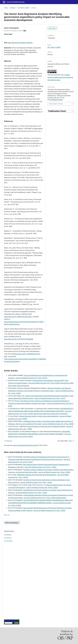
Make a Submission (12, 523)
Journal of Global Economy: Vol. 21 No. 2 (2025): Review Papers (45, 498)
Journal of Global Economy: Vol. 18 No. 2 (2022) (42, 487)
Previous (9, 441)
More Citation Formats (56, 104)
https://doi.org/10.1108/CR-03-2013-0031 (18, 317)
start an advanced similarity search (25, 445)
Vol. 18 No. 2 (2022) (23, 8)
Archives (13, 8)
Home (6, 8)
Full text (53, 28)
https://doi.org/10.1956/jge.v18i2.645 (20, 43)
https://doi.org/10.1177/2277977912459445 (19, 339)
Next (70, 441)
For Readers (8, 535)
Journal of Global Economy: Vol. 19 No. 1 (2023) (31, 493)
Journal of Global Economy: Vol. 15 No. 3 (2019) (32, 378)
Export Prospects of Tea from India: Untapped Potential (46, 426)
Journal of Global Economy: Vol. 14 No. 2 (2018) (58, 424)
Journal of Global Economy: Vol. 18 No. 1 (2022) (40, 467)
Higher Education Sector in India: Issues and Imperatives (39, 416)
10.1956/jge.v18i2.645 (56, 100)
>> (9, 515)
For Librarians (8, 541)
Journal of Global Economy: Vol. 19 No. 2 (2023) (54, 472)
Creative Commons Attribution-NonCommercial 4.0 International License (60, 77)
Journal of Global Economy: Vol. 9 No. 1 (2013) (50, 398)
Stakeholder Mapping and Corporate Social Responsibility (37, 475)
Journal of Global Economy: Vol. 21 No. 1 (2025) (49, 510)
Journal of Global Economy (16, 2)
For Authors (8, 538)
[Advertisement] (10, 581)
